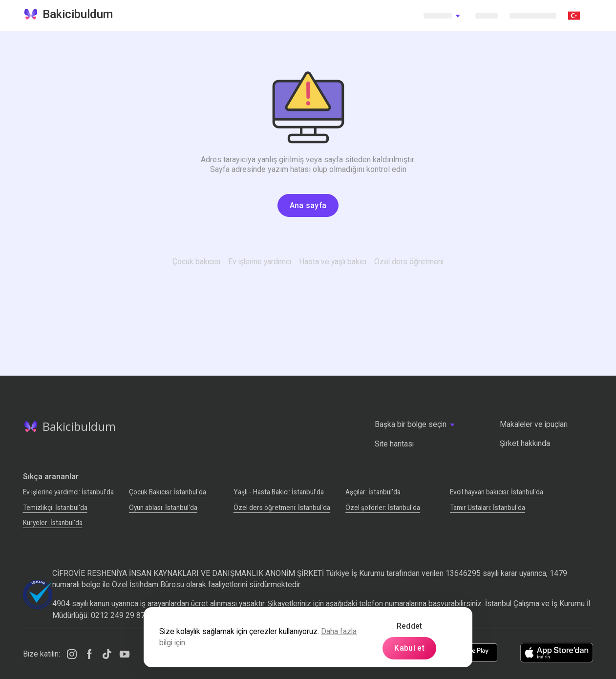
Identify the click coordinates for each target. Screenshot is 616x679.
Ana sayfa (308, 205)
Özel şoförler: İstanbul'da (383, 508)
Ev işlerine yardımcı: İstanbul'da (68, 492)
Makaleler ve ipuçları (534, 424)
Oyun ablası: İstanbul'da (163, 508)
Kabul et (409, 648)
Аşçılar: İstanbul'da (373, 492)
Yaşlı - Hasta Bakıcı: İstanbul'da (279, 492)
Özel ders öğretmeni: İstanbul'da (282, 508)
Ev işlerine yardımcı (260, 262)
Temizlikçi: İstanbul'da (55, 508)
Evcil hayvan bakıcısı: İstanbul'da (497, 492)
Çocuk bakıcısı (196, 262)
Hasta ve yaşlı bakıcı (333, 262)
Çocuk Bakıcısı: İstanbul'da (168, 492)
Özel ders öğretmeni (409, 262)
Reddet (410, 626)
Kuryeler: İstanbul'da (53, 523)
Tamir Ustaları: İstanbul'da (488, 508)
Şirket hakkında (525, 443)
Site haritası (394, 444)
